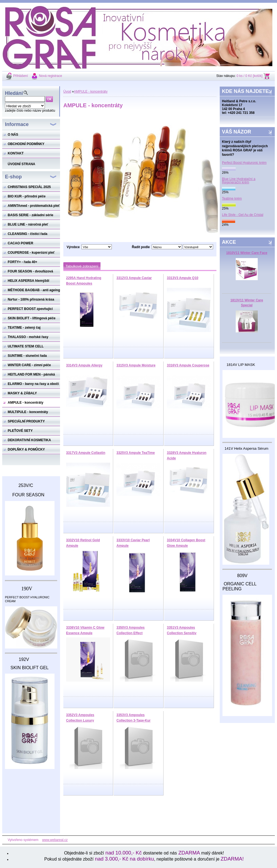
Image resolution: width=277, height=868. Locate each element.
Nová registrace (50, 76)
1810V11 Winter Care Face (247, 253)
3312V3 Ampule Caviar (134, 278)
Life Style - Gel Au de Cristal (243, 215)
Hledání (14, 93)
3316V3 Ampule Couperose (188, 365)
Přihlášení (21, 76)
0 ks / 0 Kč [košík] (249, 76)
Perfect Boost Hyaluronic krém (244, 163)
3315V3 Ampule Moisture (136, 365)
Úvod (67, 92)
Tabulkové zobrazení (82, 266)
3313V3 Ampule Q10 (183, 278)
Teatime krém (232, 199)
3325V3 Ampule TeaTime (136, 453)
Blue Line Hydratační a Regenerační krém (239, 181)
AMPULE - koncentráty (91, 92)
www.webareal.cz (55, 840)
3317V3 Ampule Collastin (86, 453)
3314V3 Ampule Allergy (84, 365)
